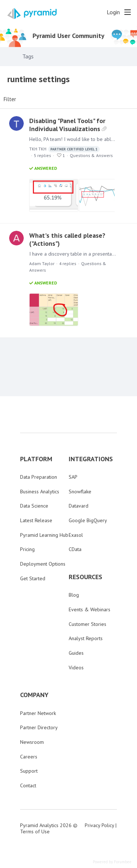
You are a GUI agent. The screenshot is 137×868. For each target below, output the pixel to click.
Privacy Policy (99, 825)
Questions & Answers (91, 155)
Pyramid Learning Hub (44, 535)
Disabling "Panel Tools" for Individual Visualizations (67, 125)
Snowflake (80, 492)
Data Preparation (39, 477)
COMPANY (34, 695)
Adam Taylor (42, 263)
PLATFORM (36, 459)
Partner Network (38, 713)
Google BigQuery (88, 520)
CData (75, 549)
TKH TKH (64, 149)
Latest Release (36, 520)
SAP (73, 477)
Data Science (34, 506)
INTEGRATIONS (91, 459)
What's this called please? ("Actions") (67, 239)
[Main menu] (128, 12)
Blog (74, 595)
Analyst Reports (86, 638)
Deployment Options (43, 564)
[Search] (99, 12)
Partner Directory (39, 727)
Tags (28, 56)
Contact (28, 785)
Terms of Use (35, 831)
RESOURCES (85, 577)
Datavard (79, 506)
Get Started (33, 578)
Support (29, 771)
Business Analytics (40, 492)
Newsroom (32, 742)
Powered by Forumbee (112, 862)
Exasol (76, 535)
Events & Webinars (90, 609)
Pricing (27, 549)
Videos (76, 668)
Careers (29, 757)
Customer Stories (87, 624)
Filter (10, 99)
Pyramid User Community (68, 36)
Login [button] (113, 12)
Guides (76, 653)
